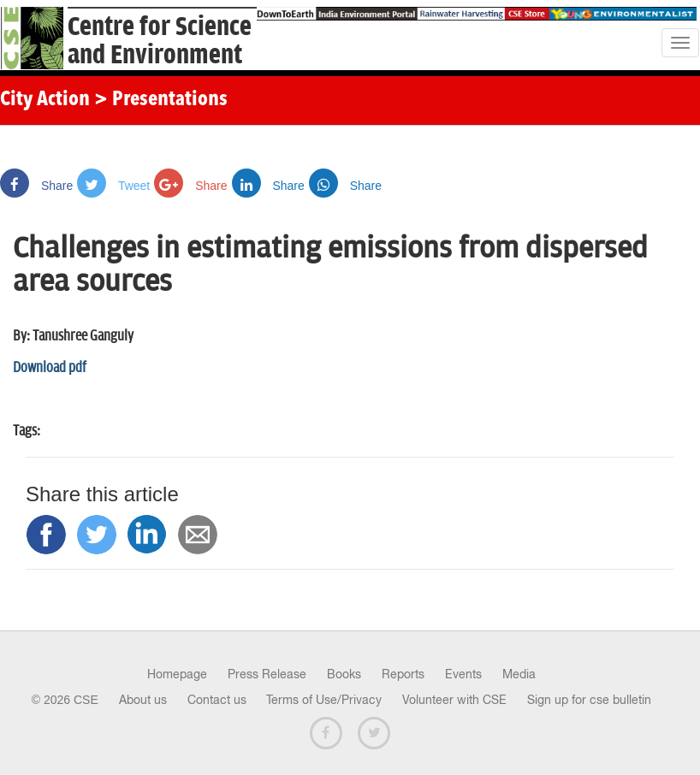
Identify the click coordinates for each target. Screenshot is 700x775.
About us (143, 700)
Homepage (177, 674)
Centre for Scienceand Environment (160, 41)
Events (463, 674)
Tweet (113, 186)
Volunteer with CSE (454, 700)
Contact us (217, 700)
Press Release (267, 674)
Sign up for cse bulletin (589, 700)
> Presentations (161, 100)
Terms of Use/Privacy (324, 700)
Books (344, 674)
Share (36, 186)
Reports (403, 674)
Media (519, 674)
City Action (45, 100)
